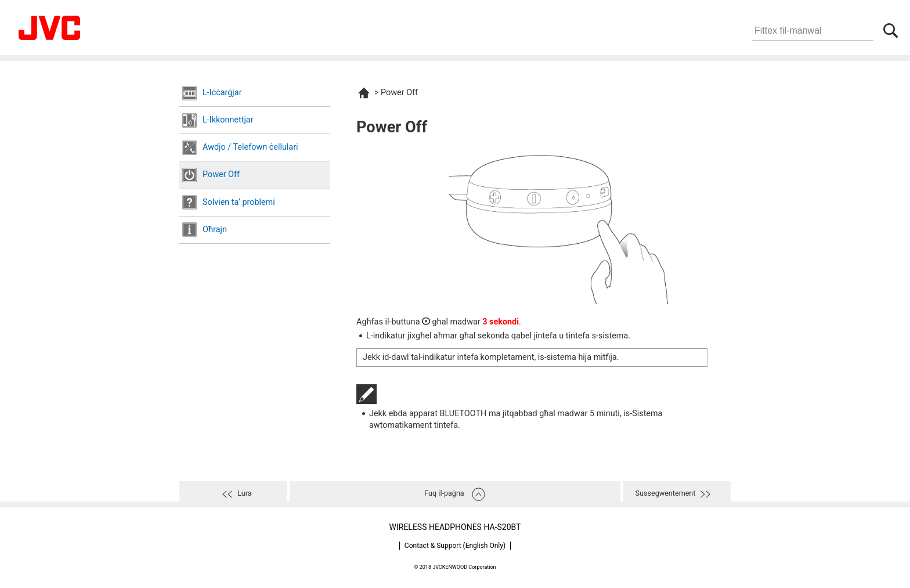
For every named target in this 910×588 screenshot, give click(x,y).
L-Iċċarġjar (222, 93)
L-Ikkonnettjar (228, 120)
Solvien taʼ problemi (239, 202)
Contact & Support (455, 546)
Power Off (221, 174)
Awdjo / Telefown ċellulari (250, 147)
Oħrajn (215, 230)
